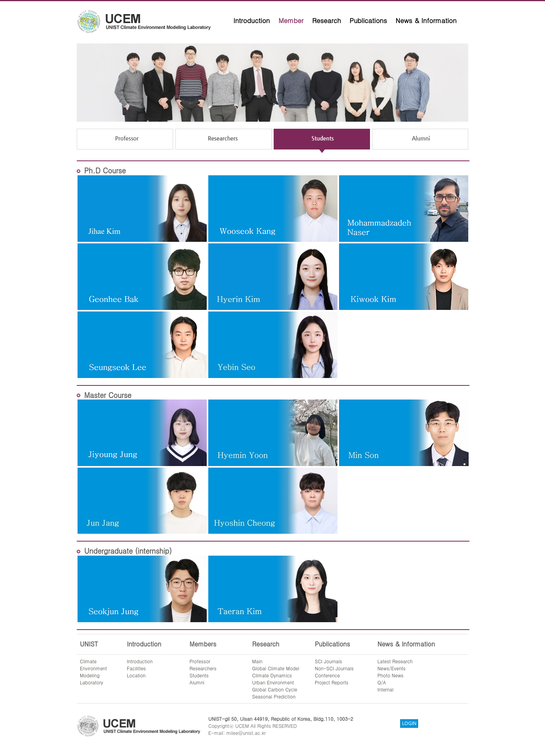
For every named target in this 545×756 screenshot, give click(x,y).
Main (257, 661)
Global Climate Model (276, 668)
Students (199, 675)
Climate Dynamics (272, 675)
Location (136, 675)
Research (327, 20)
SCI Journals (328, 661)
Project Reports (332, 682)
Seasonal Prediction (274, 696)
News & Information (426, 20)
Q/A (382, 682)
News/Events (392, 668)
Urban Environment (273, 682)
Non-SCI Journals (334, 668)
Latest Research (395, 661)
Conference (327, 675)
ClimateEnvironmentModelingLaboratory (93, 672)
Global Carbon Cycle (275, 689)
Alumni (197, 682)
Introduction (252, 20)
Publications (368, 20)
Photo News (391, 675)
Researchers (203, 668)
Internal (385, 689)
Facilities (136, 668)
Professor (200, 661)
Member (291, 20)
